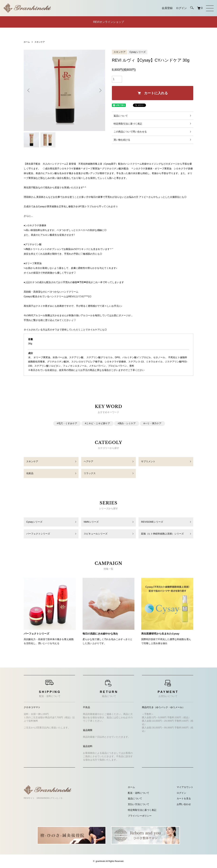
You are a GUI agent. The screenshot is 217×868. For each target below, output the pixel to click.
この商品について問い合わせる (130, 132)
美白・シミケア (127, 423)
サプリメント (148, 461)
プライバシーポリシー (140, 816)
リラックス (90, 473)
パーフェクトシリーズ (38, 534)
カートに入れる (153, 93)
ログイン (181, 793)
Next (100, 90)
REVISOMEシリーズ (152, 522)
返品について (121, 116)
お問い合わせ (184, 804)
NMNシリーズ (91, 522)
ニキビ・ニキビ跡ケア (98, 423)
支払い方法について (139, 804)
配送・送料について (139, 793)
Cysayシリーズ (138, 52)
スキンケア (40, 42)
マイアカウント (185, 787)
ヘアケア (88, 461)
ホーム (27, 42)
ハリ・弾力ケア (153, 423)
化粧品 (30, 473)
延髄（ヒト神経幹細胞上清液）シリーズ (162, 534)
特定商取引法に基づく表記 (128, 124)
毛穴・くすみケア (68, 423)
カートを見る (184, 798)
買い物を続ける (122, 140)
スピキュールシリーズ (96, 534)
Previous (29, 90)
